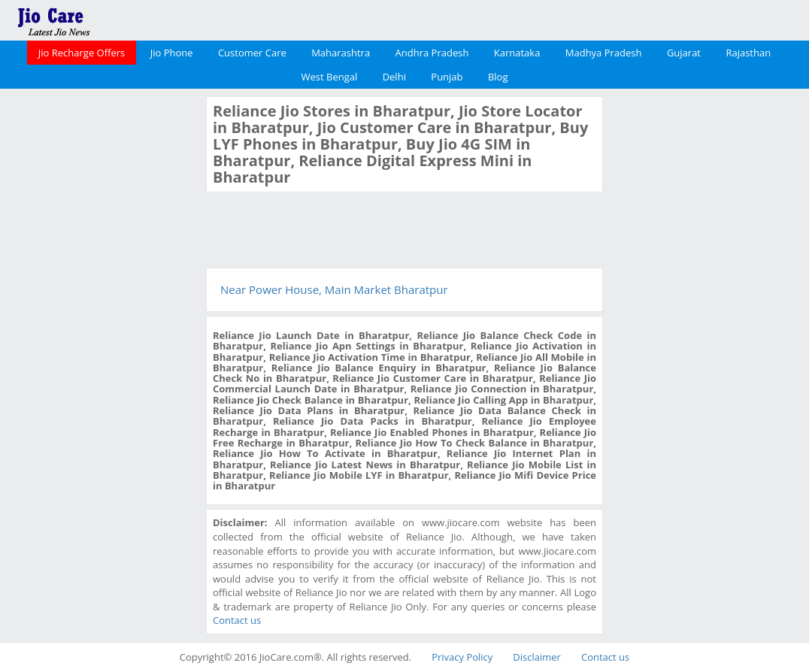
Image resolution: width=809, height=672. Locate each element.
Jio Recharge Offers (82, 53)
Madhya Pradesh (604, 53)
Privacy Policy (462, 657)
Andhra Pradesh (432, 53)
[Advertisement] (102, 322)
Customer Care (252, 53)
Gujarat (684, 53)
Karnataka (517, 53)
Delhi (394, 77)
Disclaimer (537, 657)
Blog (498, 77)
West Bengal (330, 77)
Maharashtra (341, 53)
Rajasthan (748, 53)
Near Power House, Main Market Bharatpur (334, 289)
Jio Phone (172, 53)
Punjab (447, 77)
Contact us (237, 620)
